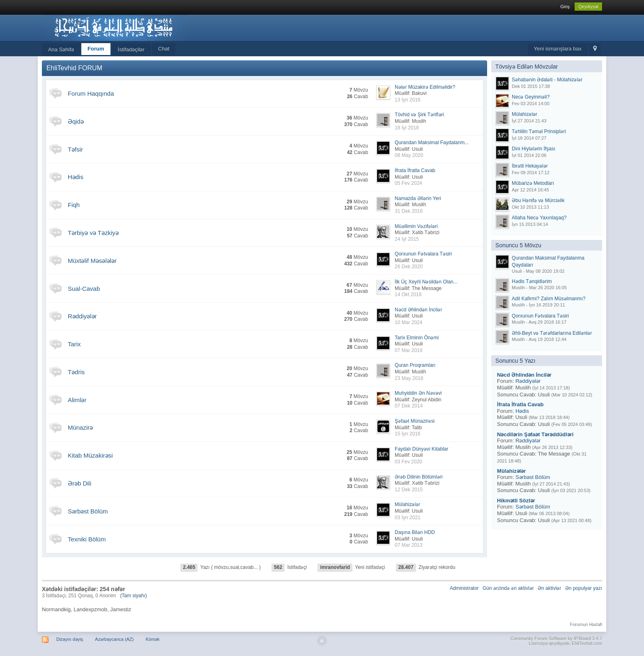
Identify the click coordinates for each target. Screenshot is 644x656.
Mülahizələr (407, 504)
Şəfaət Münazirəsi (415, 421)
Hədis (76, 177)
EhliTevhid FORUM (74, 68)
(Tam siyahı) (133, 596)
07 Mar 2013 (408, 545)
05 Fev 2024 (408, 183)
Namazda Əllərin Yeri (418, 198)
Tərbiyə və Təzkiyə (93, 233)
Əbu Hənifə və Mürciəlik (538, 200)
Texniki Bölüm (87, 539)
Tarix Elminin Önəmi (417, 338)
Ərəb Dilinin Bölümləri (419, 477)
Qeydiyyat (588, 7)
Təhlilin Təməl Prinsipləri (539, 131)
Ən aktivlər (549, 588)
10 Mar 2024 (408, 322)
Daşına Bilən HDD (415, 532)
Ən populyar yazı (584, 588)
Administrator (464, 588)
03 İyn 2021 (408, 518)
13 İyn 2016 (408, 100)
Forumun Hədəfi (586, 624)
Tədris (76, 372)
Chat (164, 49)
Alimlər (77, 400)
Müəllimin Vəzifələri (416, 226)
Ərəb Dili (79, 483)
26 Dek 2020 (409, 267)
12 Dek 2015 (409, 490)
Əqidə (76, 121)
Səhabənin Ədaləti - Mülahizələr (547, 80)
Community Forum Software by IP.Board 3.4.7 (557, 638)
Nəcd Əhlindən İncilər (418, 310)
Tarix (74, 344)
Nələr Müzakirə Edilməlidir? (425, 87)
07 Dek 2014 (409, 406)
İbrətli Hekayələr (530, 166)
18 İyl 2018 (407, 128)
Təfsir (75, 149)
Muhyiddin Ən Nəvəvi (418, 393)
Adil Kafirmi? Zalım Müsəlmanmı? (549, 299)
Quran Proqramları (415, 365)
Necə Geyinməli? (531, 97)
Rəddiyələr (82, 316)
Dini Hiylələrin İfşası (534, 149)
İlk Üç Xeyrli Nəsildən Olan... (426, 282)
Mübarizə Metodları (533, 183)
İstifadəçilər (131, 49)
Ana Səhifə (61, 49)
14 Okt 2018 (408, 295)
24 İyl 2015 (407, 239)
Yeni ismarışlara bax (558, 49)
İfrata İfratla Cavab (415, 170)
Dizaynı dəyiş (70, 639)
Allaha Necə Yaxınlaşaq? (539, 218)
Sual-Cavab (84, 289)
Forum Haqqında (91, 93)
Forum (96, 49)
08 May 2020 (409, 155)
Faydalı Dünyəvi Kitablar (421, 449)
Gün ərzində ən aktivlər (508, 588)
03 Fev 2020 (408, 462)
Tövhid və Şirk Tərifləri (419, 115)
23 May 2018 (409, 378)
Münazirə (80, 427)
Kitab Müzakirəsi (90, 455)
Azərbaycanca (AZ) (114, 639)
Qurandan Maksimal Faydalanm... (432, 143)
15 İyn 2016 (408, 434)
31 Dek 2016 (409, 211)
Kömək (152, 639)
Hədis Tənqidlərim (532, 281)
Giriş (565, 7)
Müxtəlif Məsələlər (92, 261)
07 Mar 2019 (408, 350)
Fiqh (74, 205)
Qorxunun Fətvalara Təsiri (423, 254)
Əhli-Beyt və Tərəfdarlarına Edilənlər (552, 333)
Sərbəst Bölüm (88, 511)
